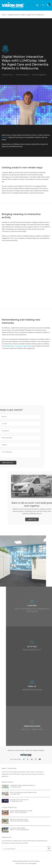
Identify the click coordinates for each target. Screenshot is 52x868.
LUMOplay (5, 137)
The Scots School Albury (18, 828)
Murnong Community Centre (19, 819)
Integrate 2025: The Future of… (20, 800)
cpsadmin (24, 812)
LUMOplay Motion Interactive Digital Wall (17, 346)
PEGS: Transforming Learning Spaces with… (24, 792)
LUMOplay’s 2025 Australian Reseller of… (23, 785)
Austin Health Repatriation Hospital (21, 811)
